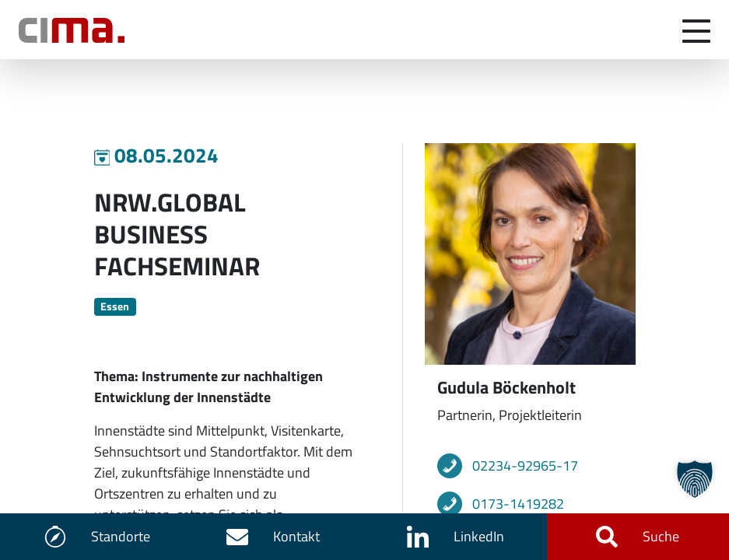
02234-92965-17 (525, 465)
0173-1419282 (518, 504)
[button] (695, 479)
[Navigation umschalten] (696, 30)
